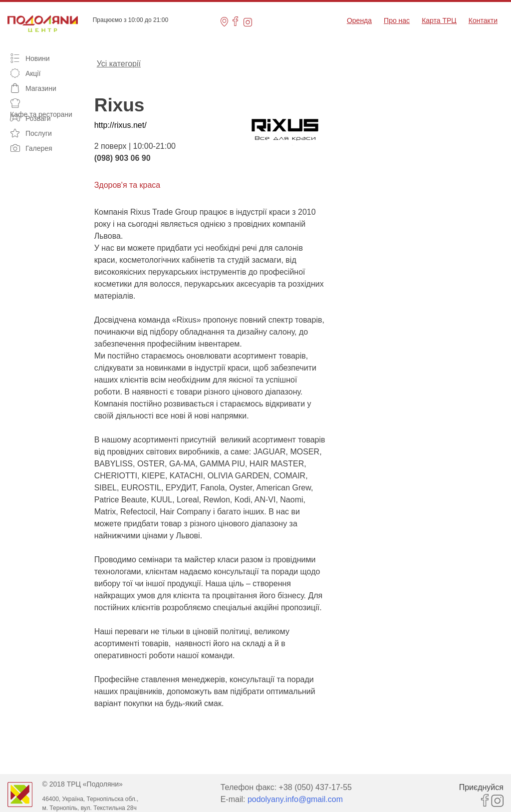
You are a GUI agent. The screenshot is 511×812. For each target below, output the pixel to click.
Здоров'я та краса (128, 185)
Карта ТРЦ (439, 20)
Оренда (359, 20)
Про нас (397, 20)
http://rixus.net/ (121, 125)
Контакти (483, 20)
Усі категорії (119, 63)
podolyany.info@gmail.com (295, 799)
